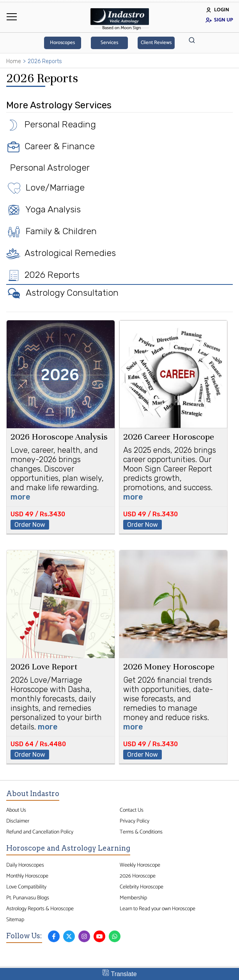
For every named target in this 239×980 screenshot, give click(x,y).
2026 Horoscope (138, 876)
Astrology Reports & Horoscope (40, 909)
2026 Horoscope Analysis (59, 437)
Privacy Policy (135, 821)
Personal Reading (51, 124)
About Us (16, 810)
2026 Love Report (44, 667)
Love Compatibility (26, 887)
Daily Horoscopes (25, 865)
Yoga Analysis (43, 209)
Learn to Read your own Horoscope (158, 909)
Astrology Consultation (62, 293)
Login (217, 10)
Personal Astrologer (48, 168)
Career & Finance (50, 146)
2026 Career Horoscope (169, 437)
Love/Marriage (45, 187)
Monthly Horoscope (27, 876)
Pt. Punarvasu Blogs (28, 898)
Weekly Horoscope (140, 865)
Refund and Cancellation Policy (40, 832)
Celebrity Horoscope (142, 887)
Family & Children (51, 231)
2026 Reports (43, 275)
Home (14, 61)
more (20, 497)
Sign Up (219, 20)
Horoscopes (62, 43)
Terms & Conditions (141, 832)
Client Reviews (156, 43)
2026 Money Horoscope (169, 667)
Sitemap (15, 920)
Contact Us (132, 810)
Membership (133, 898)
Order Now (30, 525)
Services (109, 43)
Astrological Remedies (61, 253)
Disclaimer (18, 821)
